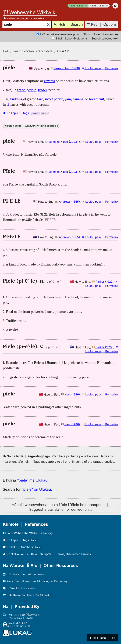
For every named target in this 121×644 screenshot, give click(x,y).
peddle (31, 90)
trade (21, 90)
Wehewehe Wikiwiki (30, 12)
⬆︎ (102, 638)
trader (42, 90)
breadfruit (97, 99)
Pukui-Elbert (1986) (65, 68)
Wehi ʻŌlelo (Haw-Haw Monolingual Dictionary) (36, 581)
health (35, 113)
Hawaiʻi (94, 6)
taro (40, 99)
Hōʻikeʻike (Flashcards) (20, 588)
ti (8, 104)
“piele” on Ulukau (36, 489)
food (45, 113)
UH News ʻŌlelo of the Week (23, 574)
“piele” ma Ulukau (32, 480)
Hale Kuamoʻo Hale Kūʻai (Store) (26, 595)
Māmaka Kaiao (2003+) (62, 142)
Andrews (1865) (68, 202)
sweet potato (54, 99)
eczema (50, 81)
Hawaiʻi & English (78, 6)
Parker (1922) (103, 282)
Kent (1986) (70, 394)
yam (68, 99)
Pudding (16, 99)
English (104, 6)
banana (78, 99)
